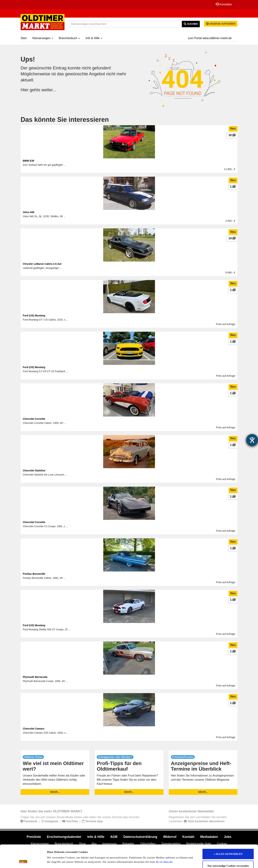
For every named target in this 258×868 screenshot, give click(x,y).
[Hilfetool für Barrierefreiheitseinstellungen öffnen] (252, 440)
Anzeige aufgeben (221, 24)
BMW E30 (28, 161)
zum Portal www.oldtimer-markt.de (210, 38)
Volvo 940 (28, 212)
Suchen (191, 24)
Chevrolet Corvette (34, 419)
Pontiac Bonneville (34, 574)
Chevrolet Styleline (34, 471)
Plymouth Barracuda (35, 677)
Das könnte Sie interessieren (65, 120)
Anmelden (224, 4)
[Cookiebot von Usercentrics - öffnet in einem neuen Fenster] (23, 861)
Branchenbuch (69, 38)
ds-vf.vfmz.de (164, 841)
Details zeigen (185, 861)
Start (24, 38)
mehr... (55, 792)
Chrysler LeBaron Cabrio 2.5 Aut (42, 264)
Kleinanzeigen (43, 38)
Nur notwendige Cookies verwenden (228, 845)
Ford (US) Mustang (34, 316)
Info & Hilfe (94, 38)
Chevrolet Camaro (34, 729)
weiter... (49, 90)
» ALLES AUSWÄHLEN (228, 833)
